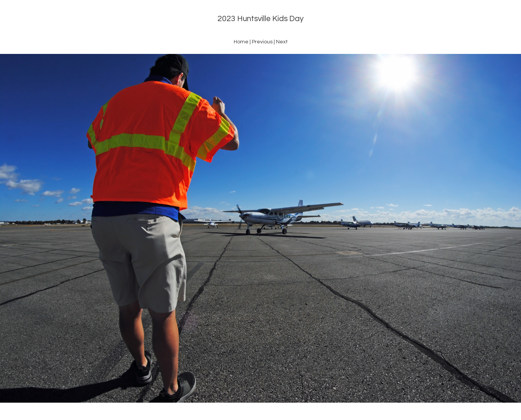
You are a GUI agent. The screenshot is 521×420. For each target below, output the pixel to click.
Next (282, 42)
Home (241, 42)
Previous (262, 42)
